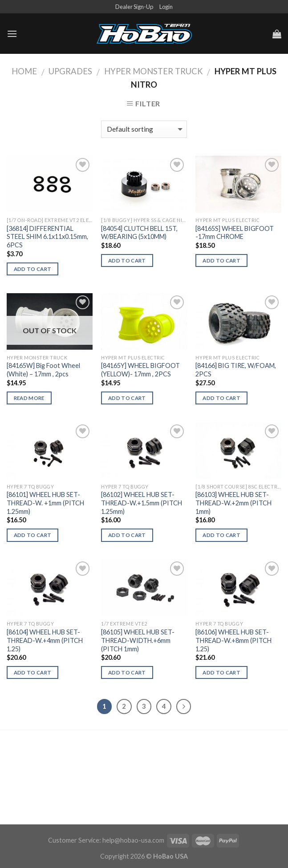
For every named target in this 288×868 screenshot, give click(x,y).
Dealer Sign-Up (134, 7)
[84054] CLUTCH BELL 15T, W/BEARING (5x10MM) (139, 233)
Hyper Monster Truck (154, 71)
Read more (29, 398)
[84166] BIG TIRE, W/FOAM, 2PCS (236, 370)
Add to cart (33, 269)
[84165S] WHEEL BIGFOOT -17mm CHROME (235, 233)
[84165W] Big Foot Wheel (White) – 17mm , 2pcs (43, 370)
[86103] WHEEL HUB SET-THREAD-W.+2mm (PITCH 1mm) (233, 503)
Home (24, 71)
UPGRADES (70, 71)
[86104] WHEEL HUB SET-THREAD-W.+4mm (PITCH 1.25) (45, 640)
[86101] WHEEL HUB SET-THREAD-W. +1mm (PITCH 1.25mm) (45, 503)
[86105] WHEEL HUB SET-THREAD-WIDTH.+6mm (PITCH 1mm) (138, 640)
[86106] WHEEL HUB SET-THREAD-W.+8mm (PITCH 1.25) (233, 640)
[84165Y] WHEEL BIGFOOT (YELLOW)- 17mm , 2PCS (140, 370)
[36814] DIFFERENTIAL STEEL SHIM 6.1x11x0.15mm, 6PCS (47, 237)
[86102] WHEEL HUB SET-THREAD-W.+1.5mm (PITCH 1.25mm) (142, 503)
